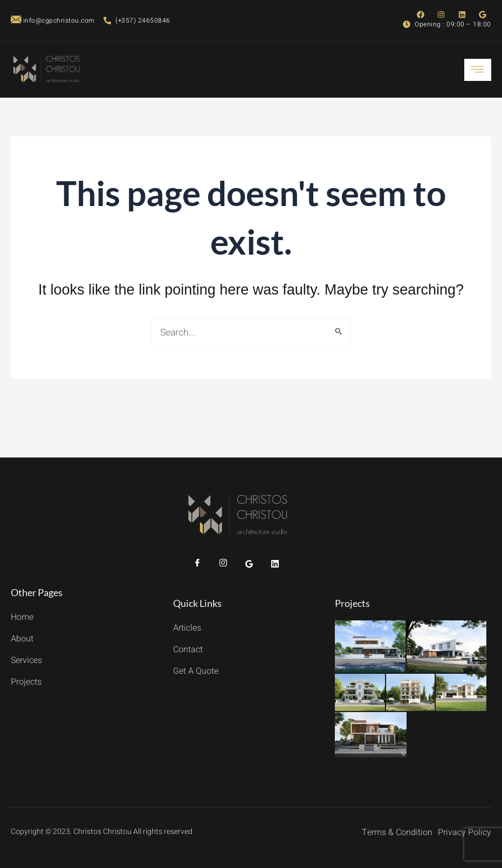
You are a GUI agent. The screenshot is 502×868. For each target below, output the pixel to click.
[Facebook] (197, 564)
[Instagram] (223, 564)
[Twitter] (249, 564)
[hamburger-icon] (478, 70)
